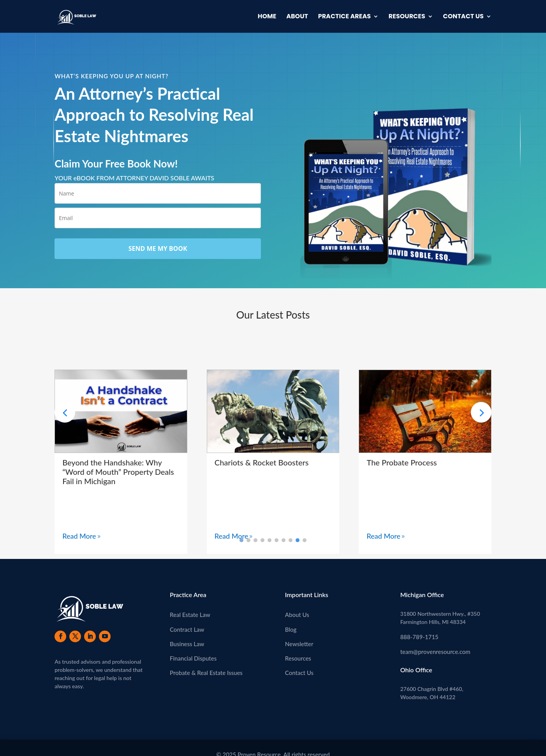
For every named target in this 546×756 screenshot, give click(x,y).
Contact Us (463, 17)
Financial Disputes (193, 658)
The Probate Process (402, 462)
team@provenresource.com (435, 652)
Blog (291, 629)
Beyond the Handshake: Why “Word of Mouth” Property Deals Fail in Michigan (118, 472)
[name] (158, 193)
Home (267, 17)
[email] (158, 218)
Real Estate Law (190, 615)
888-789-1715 (419, 637)
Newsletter (299, 644)
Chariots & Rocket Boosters (262, 462)
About (297, 17)
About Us (297, 615)
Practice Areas (344, 17)
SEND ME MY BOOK (158, 248)
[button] (481, 412)
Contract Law (187, 629)
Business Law (187, 644)
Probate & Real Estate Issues (206, 673)
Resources (407, 17)
